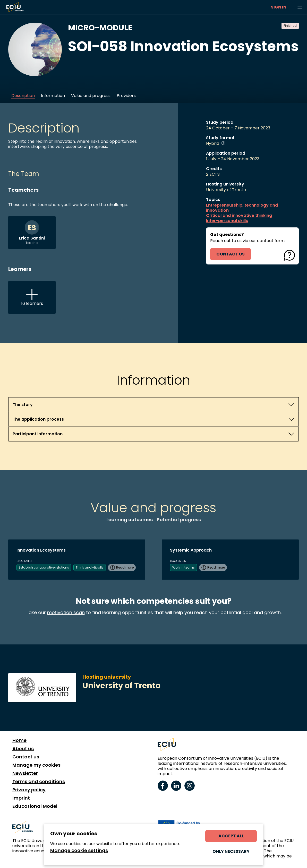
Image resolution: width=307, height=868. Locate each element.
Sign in (279, 7)
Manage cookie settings (79, 851)
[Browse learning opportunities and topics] (300, 7)
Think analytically (90, 567)
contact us (231, 254)
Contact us (26, 757)
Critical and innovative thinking (239, 216)
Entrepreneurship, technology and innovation (242, 208)
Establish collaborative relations (44, 567)
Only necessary (231, 851)
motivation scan (66, 612)
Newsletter (25, 773)
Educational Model (35, 806)
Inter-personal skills (227, 221)
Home (19, 740)
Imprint (21, 798)
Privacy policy (29, 790)
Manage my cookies (36, 765)
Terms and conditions (39, 782)
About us (23, 749)
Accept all (231, 836)
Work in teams (184, 567)
